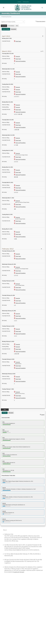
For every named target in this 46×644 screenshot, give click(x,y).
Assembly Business (7, 17)
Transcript (17, 56)
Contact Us (12, 622)
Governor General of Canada (11, 617)
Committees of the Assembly (12, 594)
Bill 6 (4, 461)
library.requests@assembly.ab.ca (18, 550)
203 (19, 114)
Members (6, 589)
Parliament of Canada (9, 613)
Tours (5, 596)
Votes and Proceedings (20, 61)
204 (17, 177)
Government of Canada (10, 615)
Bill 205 (4, 503)
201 (16, 239)
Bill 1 (4, 422)
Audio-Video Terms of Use (11, 603)
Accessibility (39, 637)
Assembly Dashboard (9, 593)
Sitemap (25, 638)
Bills (17, 26)
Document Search (41, 21)
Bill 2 (4, 430)
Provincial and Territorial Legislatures (14, 618)
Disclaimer (26, 637)
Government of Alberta (10, 610)
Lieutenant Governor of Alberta (12, 612)
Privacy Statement (32, 637)
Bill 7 (4, 469)
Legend (43, 415)
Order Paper (18, 41)
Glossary (6, 601)
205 (21, 114)
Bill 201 (4, 480)
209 (18, 130)
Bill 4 (4, 445)
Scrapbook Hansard (19, 572)
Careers (19, 2)
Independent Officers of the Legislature (15, 599)
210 (17, 145)
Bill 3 (4, 438)
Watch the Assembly (9, 591)
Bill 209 (4, 511)
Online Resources (8, 598)
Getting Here (26, 2)
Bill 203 (4, 488)
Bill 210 (4, 519)
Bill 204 (4, 496)
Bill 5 (4, 453)
